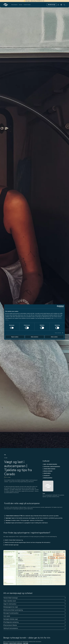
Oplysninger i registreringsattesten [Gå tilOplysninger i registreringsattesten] (52, 466)
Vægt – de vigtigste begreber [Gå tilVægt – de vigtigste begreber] (50, 464)
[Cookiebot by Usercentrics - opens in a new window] (58, 306)
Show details (58, 333)
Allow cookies (54, 337)
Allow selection (34, 337)
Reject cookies (15, 337)
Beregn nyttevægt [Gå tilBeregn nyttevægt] (48, 471)
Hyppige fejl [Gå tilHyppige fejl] (47, 476)
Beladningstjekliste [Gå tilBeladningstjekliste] (48, 478)
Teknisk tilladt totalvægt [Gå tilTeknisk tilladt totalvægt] (49, 469)
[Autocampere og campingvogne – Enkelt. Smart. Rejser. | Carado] (6, 5)
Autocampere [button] (14, 5)
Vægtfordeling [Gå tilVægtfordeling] (47, 473)
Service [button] (21, 5)
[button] (61, 5)
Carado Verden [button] (27, 5)
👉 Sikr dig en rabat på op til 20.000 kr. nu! (34, 1)
